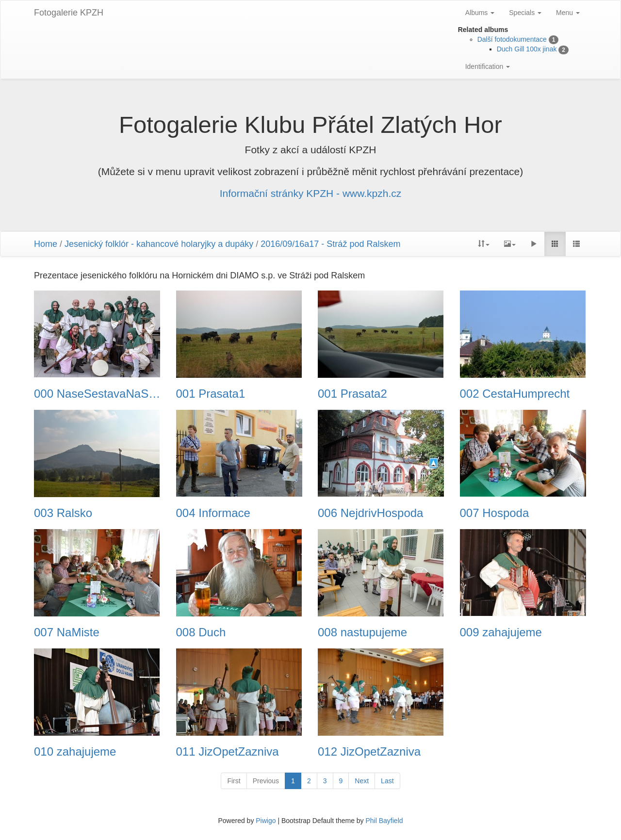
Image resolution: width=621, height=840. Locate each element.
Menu (568, 13)
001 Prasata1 (211, 394)
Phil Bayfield (384, 821)
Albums (480, 13)
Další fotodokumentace (512, 39)
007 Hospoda (495, 513)
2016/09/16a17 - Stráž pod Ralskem (330, 244)
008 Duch (201, 632)
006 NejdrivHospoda (370, 513)
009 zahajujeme (501, 632)
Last (387, 781)
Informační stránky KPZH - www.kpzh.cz (311, 193)
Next (362, 781)
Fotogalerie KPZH (69, 13)
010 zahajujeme (75, 752)
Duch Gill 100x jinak (527, 49)
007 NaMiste (67, 632)
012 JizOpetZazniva (369, 752)
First (234, 781)
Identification (488, 66)
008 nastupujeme (362, 632)
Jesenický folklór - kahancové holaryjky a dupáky (159, 244)
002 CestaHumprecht (515, 394)
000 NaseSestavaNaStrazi (98, 394)
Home (46, 244)
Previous (266, 781)
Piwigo (266, 821)
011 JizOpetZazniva (228, 752)
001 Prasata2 (352, 394)
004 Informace (213, 513)
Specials (525, 13)
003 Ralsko (63, 513)
